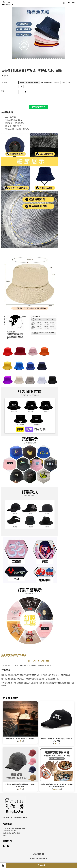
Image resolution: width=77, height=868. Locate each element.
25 (61, 59)
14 (40, 59)
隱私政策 (39, 858)
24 (59, 59)
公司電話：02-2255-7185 (9, 831)
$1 (25, 86)
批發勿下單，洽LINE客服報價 (29, 83)
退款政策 (44, 858)
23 (58, 59)
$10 (21, 86)
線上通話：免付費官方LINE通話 (11, 833)
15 (42, 59)
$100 (70, 83)
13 (39, 59)
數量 (3, 91)
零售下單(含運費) (46, 83)
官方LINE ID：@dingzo (38, 661)
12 (37, 59)
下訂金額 (4, 83)
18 (48, 59)
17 (46, 59)
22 (56, 59)
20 (52, 59)
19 (50, 59)
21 (54, 59)
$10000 (57, 83)
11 (35, 59)
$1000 (63, 83)
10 (33, 59)
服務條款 (33, 858)
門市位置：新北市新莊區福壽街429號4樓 (14, 828)
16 (44, 59)
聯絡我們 (5, 835)
